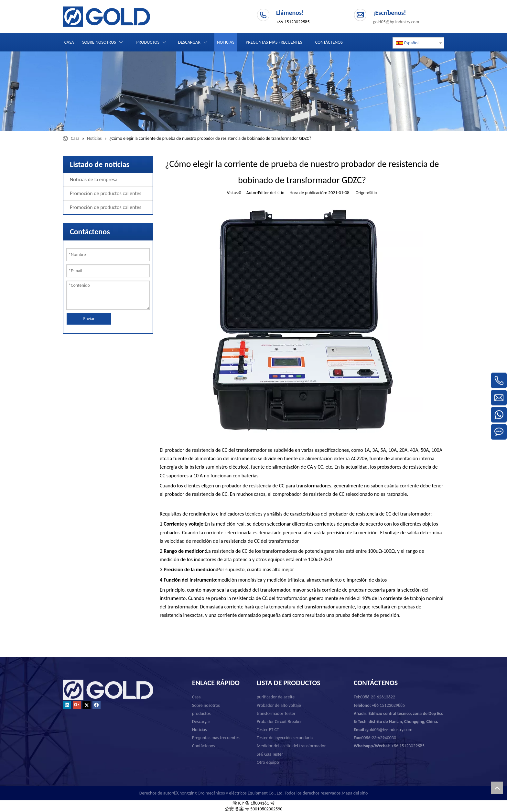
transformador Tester (276, 713)
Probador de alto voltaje (279, 705)
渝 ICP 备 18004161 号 (253, 803)
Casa (196, 697)
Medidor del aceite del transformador (291, 746)
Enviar (89, 319)
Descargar (201, 722)
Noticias (200, 730)
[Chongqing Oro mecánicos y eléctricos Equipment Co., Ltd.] (253, 91)
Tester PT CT (268, 730)
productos (201, 713)
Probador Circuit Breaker (279, 722)
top (497, 788)
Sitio (373, 193)
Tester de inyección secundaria (285, 738)
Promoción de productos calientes (106, 193)
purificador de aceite (276, 697)
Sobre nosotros (206, 705)
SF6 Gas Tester (270, 754)
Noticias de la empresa (94, 179)
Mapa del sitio (355, 793)
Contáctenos (204, 746)
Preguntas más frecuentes (216, 738)
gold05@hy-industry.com (396, 22)
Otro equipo (268, 762)
